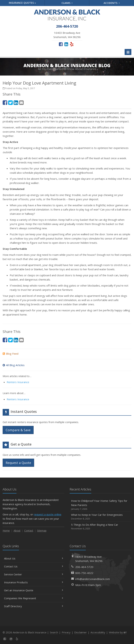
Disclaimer (81, 632)
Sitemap (42, 531)
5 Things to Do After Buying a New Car (100, 527)
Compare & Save (18, 430)
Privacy (66, 632)
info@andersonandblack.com (93, 579)
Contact (29, 531)
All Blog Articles (14, 365)
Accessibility (98, 632)
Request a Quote (18, 463)
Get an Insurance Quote (33, 590)
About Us (33, 558)
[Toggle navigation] (128, 52)
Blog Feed (11, 354)
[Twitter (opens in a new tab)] (10, 102)
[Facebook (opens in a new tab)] (61, 44)
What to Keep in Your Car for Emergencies (100, 517)
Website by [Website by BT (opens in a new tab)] (118, 632)
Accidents (112, 3)
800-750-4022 (84, 573)
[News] (23, 639)
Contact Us (33, 566)
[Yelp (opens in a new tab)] (72, 44)
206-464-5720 (84, 567)
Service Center (33, 574)
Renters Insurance (18, 382)
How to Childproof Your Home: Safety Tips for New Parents (100, 505)
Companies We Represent (33, 598)
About (17, 531)
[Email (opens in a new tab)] (21, 102)
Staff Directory (33, 606)
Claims (67, 3)
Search (54, 632)
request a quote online (48, 514)
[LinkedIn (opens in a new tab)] (66, 44)
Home (6, 531)
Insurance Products (33, 582)
